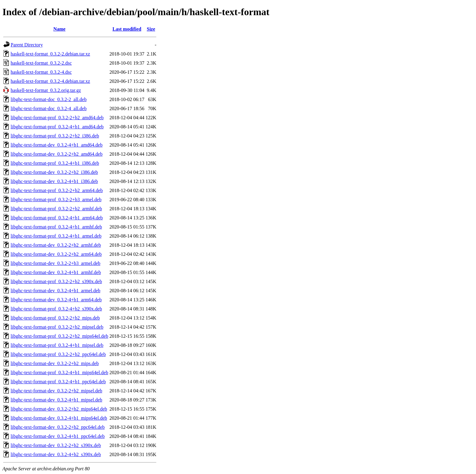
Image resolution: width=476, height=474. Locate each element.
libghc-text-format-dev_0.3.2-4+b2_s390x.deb (56, 454)
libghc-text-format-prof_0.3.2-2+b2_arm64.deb (57, 190)
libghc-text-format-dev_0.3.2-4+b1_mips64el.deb (59, 418)
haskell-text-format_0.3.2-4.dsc (41, 72)
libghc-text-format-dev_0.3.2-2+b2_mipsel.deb (56, 391)
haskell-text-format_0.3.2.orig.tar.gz (46, 90)
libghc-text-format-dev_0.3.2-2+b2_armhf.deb (56, 245)
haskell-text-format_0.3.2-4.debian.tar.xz (50, 81)
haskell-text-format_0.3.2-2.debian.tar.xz (50, 54)
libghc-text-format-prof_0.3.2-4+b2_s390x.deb (56, 309)
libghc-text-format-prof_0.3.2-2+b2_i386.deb (55, 136)
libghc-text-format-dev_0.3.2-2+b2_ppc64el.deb (58, 427)
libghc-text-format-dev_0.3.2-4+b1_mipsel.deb (56, 400)
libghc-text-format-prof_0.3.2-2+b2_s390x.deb (56, 281)
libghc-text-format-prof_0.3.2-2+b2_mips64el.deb (59, 336)
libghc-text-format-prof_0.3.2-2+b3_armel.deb (56, 200)
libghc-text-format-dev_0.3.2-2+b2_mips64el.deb (59, 409)
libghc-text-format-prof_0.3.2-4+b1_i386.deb (55, 163)
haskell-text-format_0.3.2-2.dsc (41, 63)
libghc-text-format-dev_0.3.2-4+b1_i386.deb (54, 181)
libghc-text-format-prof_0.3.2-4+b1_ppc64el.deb (58, 382)
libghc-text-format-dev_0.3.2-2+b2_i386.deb (54, 172)
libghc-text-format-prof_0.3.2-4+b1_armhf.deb (56, 227)
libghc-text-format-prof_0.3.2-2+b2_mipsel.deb (57, 327)
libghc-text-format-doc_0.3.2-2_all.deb (49, 99)
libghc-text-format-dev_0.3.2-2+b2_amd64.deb (57, 154)
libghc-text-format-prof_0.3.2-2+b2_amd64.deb (57, 118)
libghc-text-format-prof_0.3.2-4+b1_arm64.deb (57, 218)
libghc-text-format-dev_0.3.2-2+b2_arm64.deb (56, 254)
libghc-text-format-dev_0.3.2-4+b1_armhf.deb (56, 272)
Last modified (127, 29)
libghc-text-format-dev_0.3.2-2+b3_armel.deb (56, 263)
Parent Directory (27, 45)
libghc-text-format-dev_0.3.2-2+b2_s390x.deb (56, 445)
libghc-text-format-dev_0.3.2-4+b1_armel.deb (56, 291)
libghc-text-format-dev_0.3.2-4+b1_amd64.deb (57, 145)
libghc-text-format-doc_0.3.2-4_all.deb (49, 108)
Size (151, 29)
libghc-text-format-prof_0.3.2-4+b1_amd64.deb (57, 127)
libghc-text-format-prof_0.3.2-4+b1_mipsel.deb (57, 345)
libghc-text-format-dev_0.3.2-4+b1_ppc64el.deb (58, 436)
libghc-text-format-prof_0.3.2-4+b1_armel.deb (56, 236)
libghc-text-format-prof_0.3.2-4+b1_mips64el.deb (59, 372)
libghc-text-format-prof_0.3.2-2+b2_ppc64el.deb (58, 354)
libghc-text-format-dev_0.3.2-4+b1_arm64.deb (56, 300)
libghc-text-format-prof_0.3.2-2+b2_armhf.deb (56, 209)
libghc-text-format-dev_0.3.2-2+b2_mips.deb (55, 363)
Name (59, 29)
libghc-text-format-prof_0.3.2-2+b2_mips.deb (55, 318)
